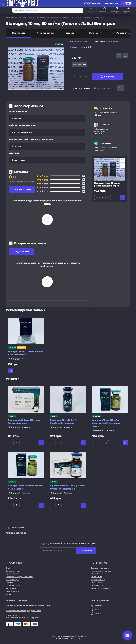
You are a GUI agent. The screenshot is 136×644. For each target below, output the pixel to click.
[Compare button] (125, 56)
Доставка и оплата (14, 571)
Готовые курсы (97, 585)
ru (128, 3)
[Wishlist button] (119, 56)
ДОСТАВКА (106, 108)
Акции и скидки (12, 580)
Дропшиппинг (12, 574)
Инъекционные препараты (48, 17)
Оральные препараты (100, 568)
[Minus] (75, 76)
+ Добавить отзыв (22, 189)
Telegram (98, 606)
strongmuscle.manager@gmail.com (23, 611)
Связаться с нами (13, 585)
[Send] (121, 88)
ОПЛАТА (105, 125)
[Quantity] (80, 77)
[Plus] (86, 76)
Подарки (10, 583)
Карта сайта (11, 588)
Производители (12, 591)
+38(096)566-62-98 (16, 533)
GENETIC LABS (112, 41)
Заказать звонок (111, 3)
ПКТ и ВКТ (95, 574)
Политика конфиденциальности (19, 577)
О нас (8, 568)
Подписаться (86, 551)
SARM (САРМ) (97, 577)
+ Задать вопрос (21, 252)
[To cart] (122, 198)
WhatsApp (99, 614)
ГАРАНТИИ (106, 144)
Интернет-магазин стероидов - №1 (20, 17)
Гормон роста (97, 583)
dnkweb (82, 636)
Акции (8, 594)
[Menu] (3, 3)
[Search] (81, 10)
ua (123, 3)
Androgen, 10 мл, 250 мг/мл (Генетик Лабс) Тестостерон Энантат (106, 423)
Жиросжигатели (98, 580)
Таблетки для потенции (101, 588)
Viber (97, 610)
